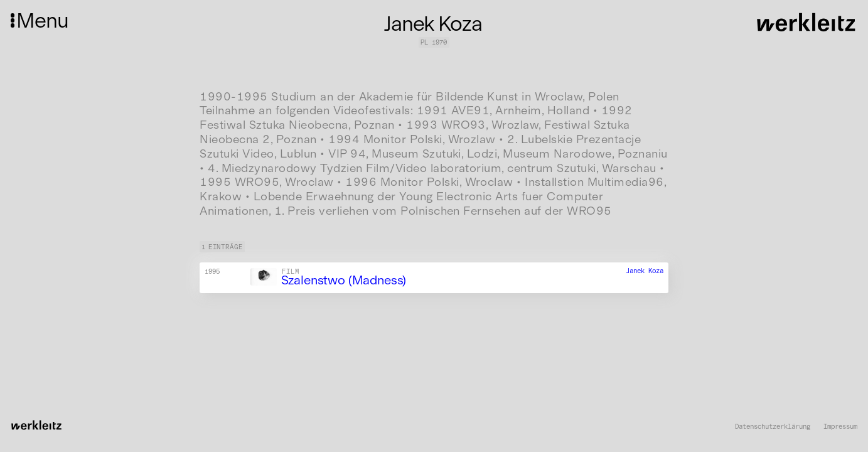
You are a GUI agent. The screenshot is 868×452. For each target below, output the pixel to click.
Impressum (840, 427)
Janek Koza (645, 271)
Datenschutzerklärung (773, 427)
